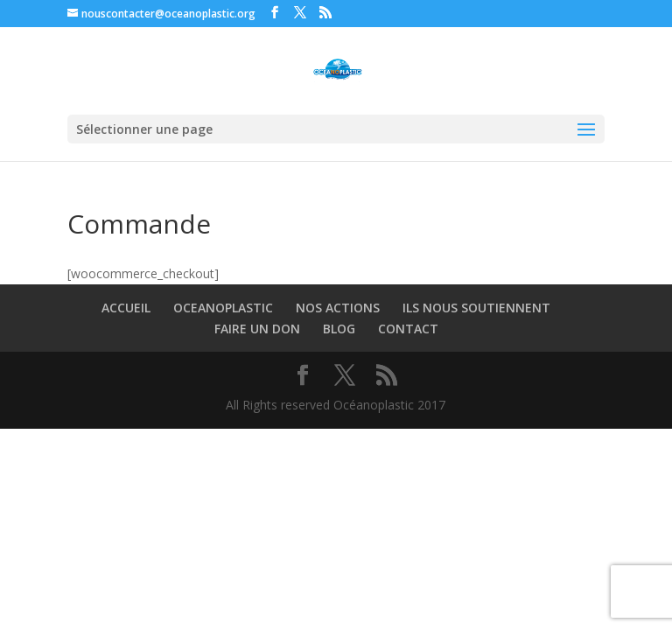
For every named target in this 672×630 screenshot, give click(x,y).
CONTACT (408, 329)
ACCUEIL (126, 308)
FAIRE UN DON (257, 329)
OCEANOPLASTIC (223, 308)
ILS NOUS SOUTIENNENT (476, 308)
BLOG (339, 329)
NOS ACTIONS (338, 308)
